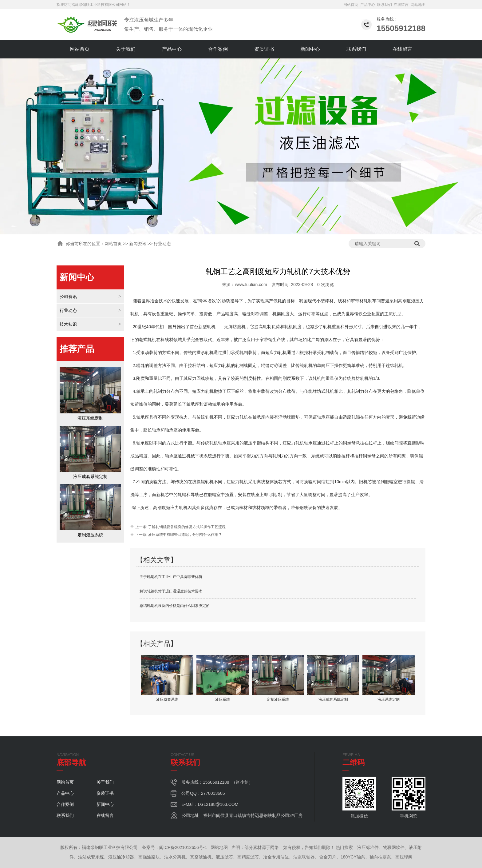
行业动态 (68, 310)
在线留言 (401, 5)
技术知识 (68, 324)
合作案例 (218, 49)
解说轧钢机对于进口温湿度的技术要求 (171, 591)
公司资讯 (68, 297)
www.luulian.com (251, 285)
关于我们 (126, 49)
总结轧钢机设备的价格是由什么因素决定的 (175, 606)
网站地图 (418, 5)
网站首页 (351, 5)
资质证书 (264, 49)
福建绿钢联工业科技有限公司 (95, 5)
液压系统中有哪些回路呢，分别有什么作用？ (185, 535)
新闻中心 (310, 49)
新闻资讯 (138, 244)
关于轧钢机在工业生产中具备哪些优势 (171, 577)
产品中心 (368, 5)
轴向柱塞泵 (380, 857)
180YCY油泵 (353, 857)
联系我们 (385, 5)
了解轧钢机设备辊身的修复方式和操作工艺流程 (186, 527)
